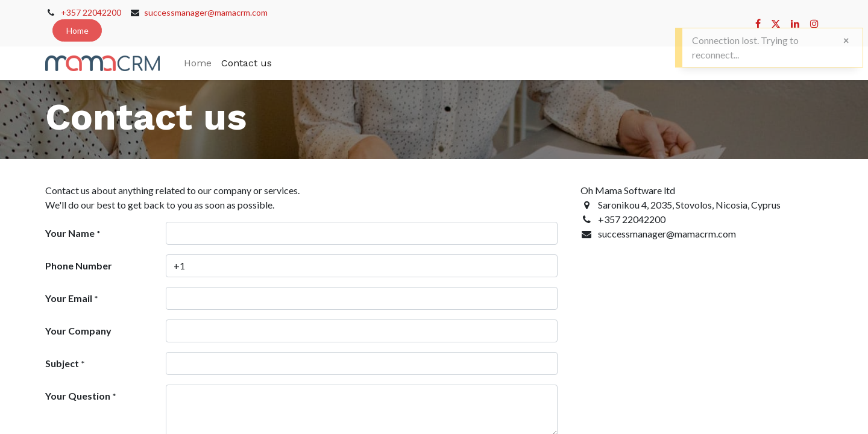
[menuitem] (198, 63)
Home (77, 30)
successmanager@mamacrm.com (206, 12)
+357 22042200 (91, 12)
